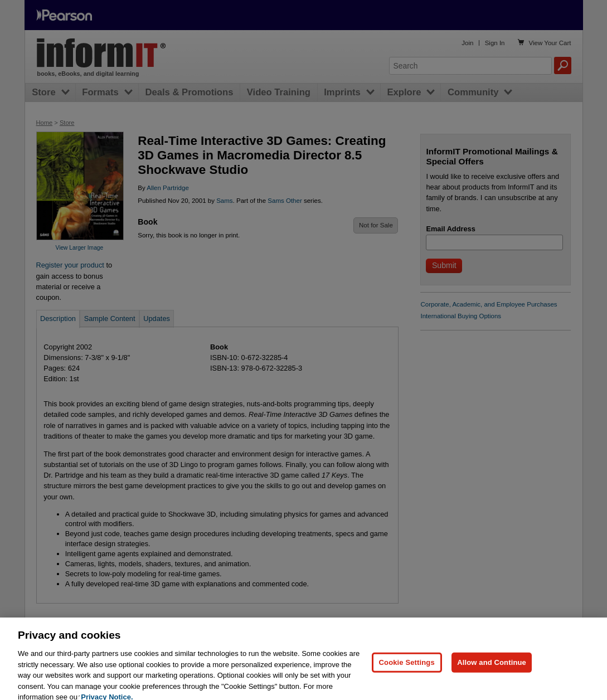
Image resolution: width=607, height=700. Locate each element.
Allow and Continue (492, 670)
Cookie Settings (407, 670)
